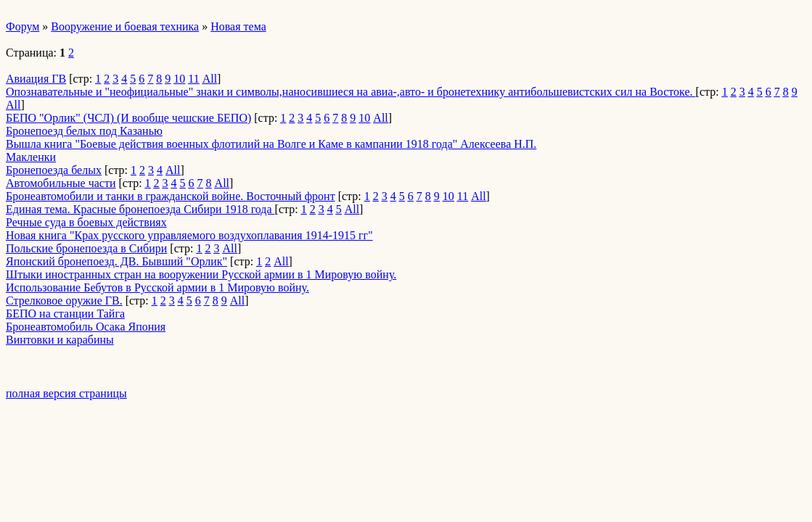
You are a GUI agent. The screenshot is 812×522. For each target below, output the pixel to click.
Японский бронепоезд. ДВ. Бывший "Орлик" (116, 261)
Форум (22, 26)
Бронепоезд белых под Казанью (84, 131)
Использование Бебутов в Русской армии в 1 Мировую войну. (157, 287)
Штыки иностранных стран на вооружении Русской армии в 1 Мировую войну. (201, 274)
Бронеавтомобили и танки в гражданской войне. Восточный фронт (171, 196)
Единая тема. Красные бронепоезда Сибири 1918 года (140, 209)
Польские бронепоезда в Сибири (86, 248)
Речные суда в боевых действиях (86, 222)
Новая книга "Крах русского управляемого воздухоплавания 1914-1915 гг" (189, 235)
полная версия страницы (66, 393)
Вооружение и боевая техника (125, 26)
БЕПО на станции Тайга (65, 314)
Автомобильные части (61, 183)
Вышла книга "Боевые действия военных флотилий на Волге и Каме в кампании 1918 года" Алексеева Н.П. (271, 144)
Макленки (31, 157)
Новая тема (238, 26)
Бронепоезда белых (54, 170)
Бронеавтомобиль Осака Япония (86, 327)
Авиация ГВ (36, 79)
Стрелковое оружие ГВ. (64, 301)
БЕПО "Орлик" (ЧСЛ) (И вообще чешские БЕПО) (128, 118)
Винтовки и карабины (60, 340)
